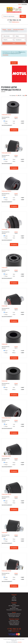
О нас (14, 596)
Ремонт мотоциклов (14, 623)
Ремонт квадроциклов (14, 622)
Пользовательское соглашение (14, 610)
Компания (14, 595)
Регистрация (24, 4)
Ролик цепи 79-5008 (6, 571)
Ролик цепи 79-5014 (6, 191)
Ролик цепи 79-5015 (6, 418)
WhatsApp (14, 600)
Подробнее (5, 55)
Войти (20, 4)
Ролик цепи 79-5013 (6, 114)
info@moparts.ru (16, 22)
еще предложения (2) (7, 428)
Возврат (14, 607)
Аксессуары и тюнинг (14, 617)
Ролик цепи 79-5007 (6, 153)
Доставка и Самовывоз (14, 606)
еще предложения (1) (7, 125)
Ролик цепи (5, 229)
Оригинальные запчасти (14, 615)
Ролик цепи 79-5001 (6, 456)
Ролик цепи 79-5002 (6, 494)
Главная (4, 29)
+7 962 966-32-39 (14, 20)
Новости (14, 598)
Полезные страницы (14, 619)
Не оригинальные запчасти (14, 614)
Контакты (14, 599)
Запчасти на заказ (14, 608)
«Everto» (20, 642)
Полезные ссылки (14, 620)
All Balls (16, 117)
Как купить (14, 603)
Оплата (14, 604)
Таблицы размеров (14, 625)
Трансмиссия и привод (18, 29)
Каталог (9, 29)
